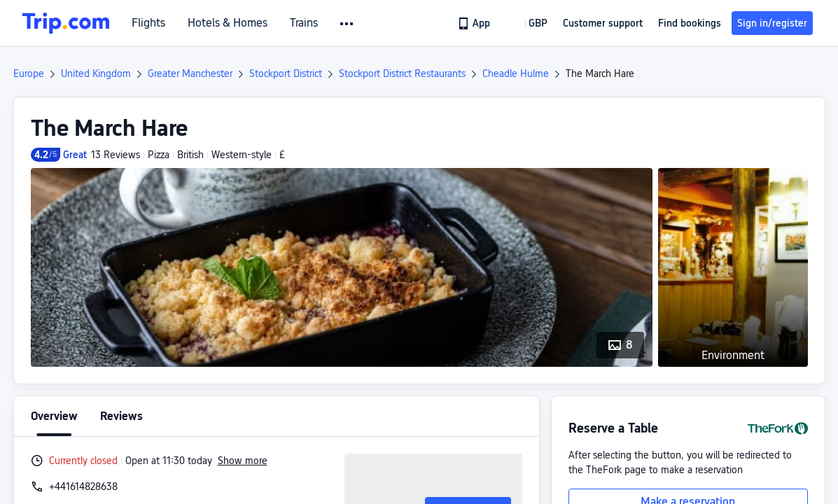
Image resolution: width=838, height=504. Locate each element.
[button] (348, 24)
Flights (148, 23)
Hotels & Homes (228, 23)
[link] (475, 23)
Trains (304, 23)
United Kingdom (96, 73)
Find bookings (690, 23)
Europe (29, 73)
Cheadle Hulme (516, 73)
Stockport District (286, 73)
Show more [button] (243, 461)
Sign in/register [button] (772, 23)
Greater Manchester (190, 73)
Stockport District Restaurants (402, 73)
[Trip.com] (66, 23)
